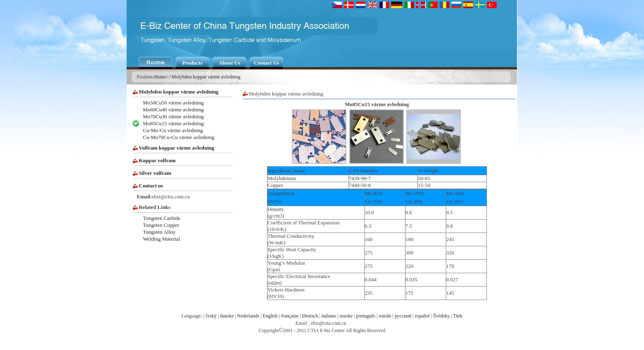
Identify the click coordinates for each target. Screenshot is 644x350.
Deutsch (310, 316)
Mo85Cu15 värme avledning (173, 123)
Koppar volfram (157, 160)
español (422, 316)
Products (193, 63)
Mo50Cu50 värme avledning (173, 103)
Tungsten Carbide (162, 218)
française (290, 316)
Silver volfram (155, 173)
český (211, 316)
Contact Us (267, 63)
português (366, 316)
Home (160, 77)
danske (227, 316)
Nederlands (248, 316)
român (385, 316)
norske (346, 316)
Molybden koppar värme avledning (206, 77)
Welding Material (161, 239)
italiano (329, 316)
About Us (229, 63)
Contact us (151, 186)
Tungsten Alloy (159, 232)
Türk (458, 316)
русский (403, 316)
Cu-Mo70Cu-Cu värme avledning (179, 137)
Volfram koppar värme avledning (176, 148)
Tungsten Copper (161, 225)
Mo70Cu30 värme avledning (173, 116)
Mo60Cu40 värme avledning (173, 110)
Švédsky (441, 316)
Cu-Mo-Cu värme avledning (173, 130)
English (270, 316)
